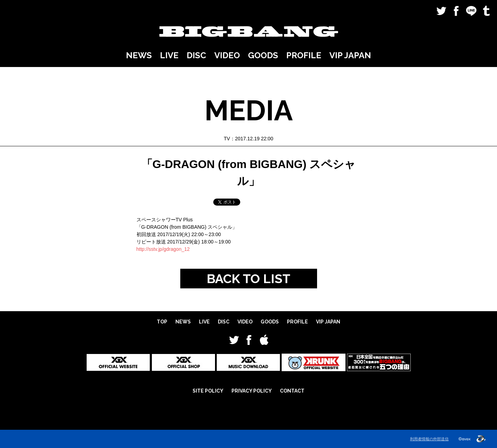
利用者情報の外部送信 (429, 439)
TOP (162, 322)
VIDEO (227, 55)
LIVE (169, 55)
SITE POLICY (208, 391)
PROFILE (304, 55)
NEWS (139, 55)
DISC (196, 55)
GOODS (263, 55)
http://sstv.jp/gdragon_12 (163, 249)
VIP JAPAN (350, 55)
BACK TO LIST (248, 279)
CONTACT (292, 391)
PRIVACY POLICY (252, 391)
